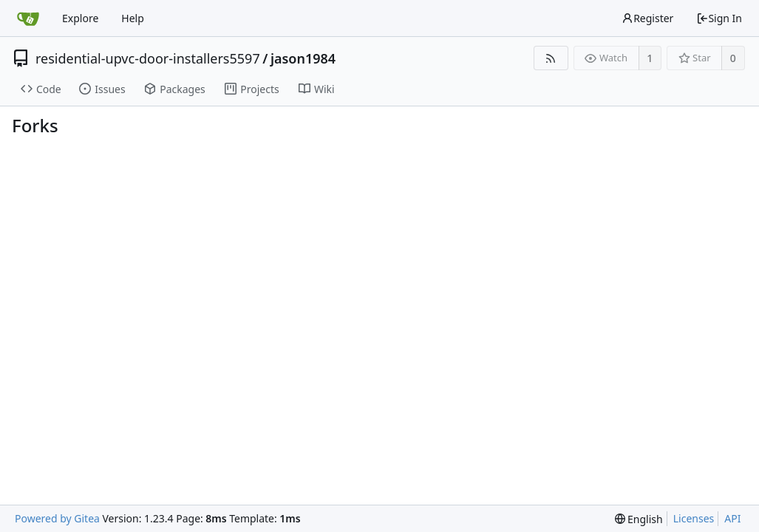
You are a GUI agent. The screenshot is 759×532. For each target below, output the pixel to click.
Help (133, 18)
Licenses (694, 518)
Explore (80, 18)
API (732, 518)
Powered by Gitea (57, 518)
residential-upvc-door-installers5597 (148, 58)
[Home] (28, 18)
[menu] (639, 519)
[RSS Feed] (551, 58)
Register (647, 18)
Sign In (719, 18)
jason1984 (303, 58)
